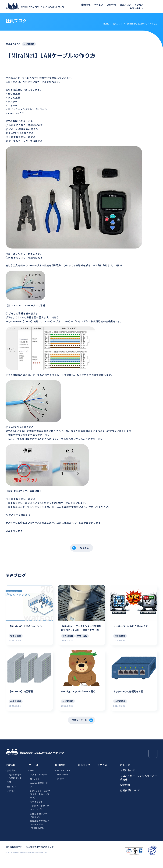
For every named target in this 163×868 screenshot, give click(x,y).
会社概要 (11, 778)
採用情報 (111, 5)
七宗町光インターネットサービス (40, 815)
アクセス (139, 5)
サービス (99, 5)
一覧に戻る (84, 548)
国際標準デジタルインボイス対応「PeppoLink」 (40, 832)
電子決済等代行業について (15, 784)
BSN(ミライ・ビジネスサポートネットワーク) (40, 801)
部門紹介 (11, 794)
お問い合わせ (137, 8)
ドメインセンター (39, 782)
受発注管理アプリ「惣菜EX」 (39, 822)
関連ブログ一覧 (79, 727)
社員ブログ (125, 5)
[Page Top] (153, 761)
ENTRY (60, 786)
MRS (32, 778)
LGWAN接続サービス (39, 792)
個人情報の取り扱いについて (40, 854)
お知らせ (125, 772)
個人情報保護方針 (14, 854)
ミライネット (36, 809)
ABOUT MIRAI (64, 778)
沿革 (9, 789)
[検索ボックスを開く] (155, 6)
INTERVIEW (63, 782)
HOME (106, 24)
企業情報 (86, 5)
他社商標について (130, 798)
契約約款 (125, 792)
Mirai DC (35, 786)
